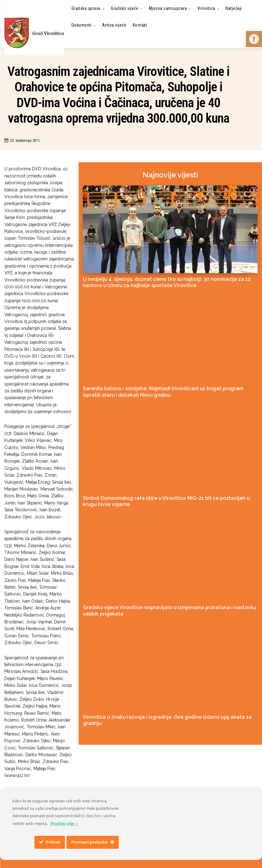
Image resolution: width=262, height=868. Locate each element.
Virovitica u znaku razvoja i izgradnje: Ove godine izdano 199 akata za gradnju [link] (159, 707)
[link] (254, 39)
